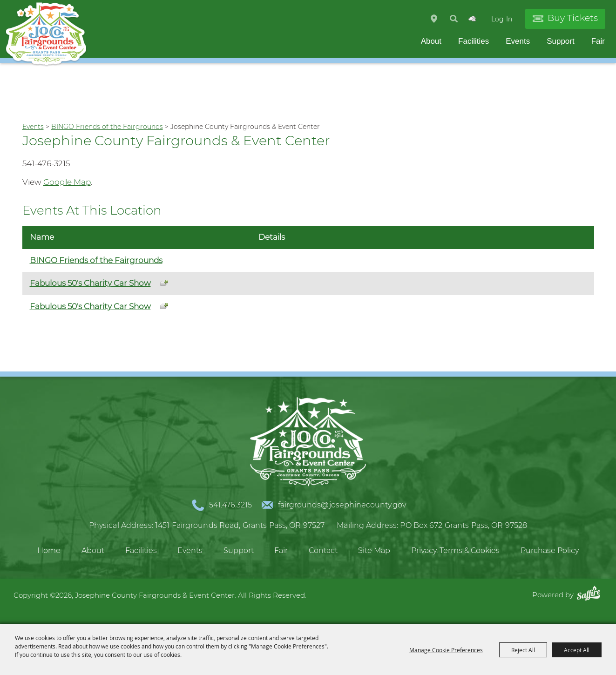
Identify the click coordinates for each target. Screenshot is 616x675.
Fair (598, 41)
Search (454, 19)
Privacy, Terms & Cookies (455, 550)
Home (49, 550)
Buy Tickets (573, 18)
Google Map (67, 182)
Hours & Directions (434, 19)
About (431, 41)
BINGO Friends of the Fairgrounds (107, 127)
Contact (323, 550)
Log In (502, 19)
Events (518, 41)
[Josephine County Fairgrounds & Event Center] (46, 34)
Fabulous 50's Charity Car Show (90, 283)
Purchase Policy (550, 550)
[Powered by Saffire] (591, 595)
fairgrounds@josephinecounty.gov (342, 505)
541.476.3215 (230, 505)
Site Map (374, 550)
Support (561, 41)
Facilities (474, 41)
